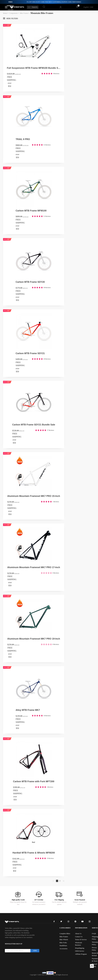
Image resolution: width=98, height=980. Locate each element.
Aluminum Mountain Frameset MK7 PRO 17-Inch (34, 567)
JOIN (35, 951)
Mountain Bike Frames (42, 13)
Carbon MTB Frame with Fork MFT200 (34, 781)
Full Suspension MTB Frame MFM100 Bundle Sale (34, 68)
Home (5, 13)
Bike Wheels (64, 940)
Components (14, 13)
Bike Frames (24, 13)
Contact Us (79, 937)
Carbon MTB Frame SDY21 (30, 353)
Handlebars (63, 946)
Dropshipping (80, 948)
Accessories (63, 949)
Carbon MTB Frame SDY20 (30, 282)
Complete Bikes (65, 934)
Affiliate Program (81, 954)
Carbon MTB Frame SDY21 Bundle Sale (34, 425)
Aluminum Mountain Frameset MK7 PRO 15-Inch (34, 496)
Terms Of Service (81, 940)
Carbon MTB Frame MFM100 (31, 211)
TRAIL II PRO (23, 139)
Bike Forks (63, 943)
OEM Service (80, 951)
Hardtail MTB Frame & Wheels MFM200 (34, 853)
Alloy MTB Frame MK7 (28, 710)
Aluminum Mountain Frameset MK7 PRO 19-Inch (34, 639)
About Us (78, 934)
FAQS (94, 934)
